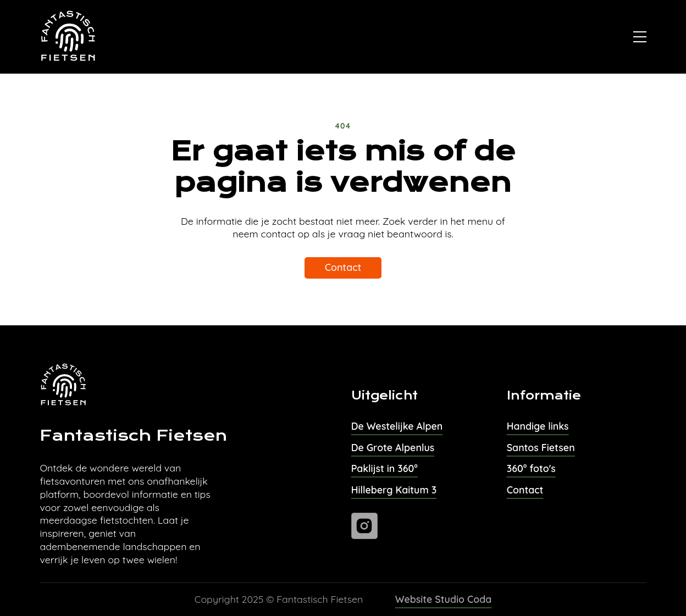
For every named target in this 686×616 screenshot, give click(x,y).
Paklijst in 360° (385, 468)
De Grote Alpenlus (393, 447)
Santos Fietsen (541, 447)
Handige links (538, 426)
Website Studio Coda (443, 599)
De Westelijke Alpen (397, 426)
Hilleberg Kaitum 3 (394, 490)
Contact (343, 267)
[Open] (640, 37)
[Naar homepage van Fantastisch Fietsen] (69, 37)
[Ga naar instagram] (364, 526)
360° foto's (531, 468)
